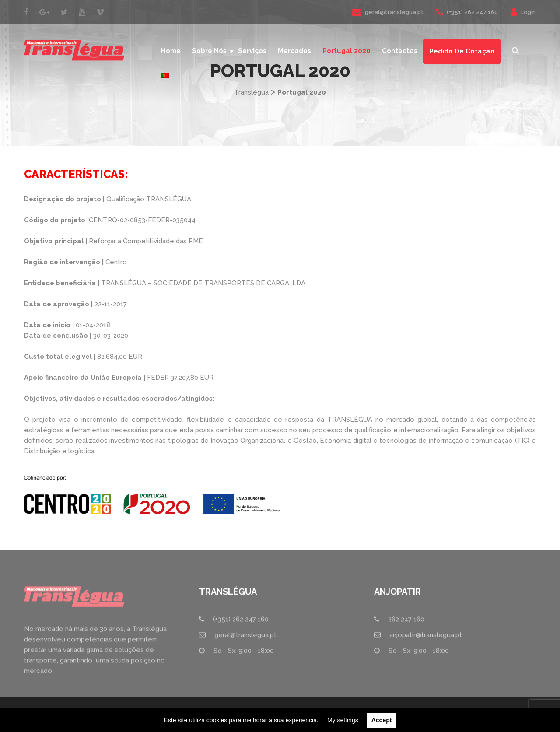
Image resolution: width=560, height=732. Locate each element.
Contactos (400, 51)
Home (171, 51)
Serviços (252, 51)
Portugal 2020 (346, 51)
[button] (515, 51)
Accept (382, 720)
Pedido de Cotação (462, 51)
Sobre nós (209, 51)
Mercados (294, 51)
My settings (343, 720)
